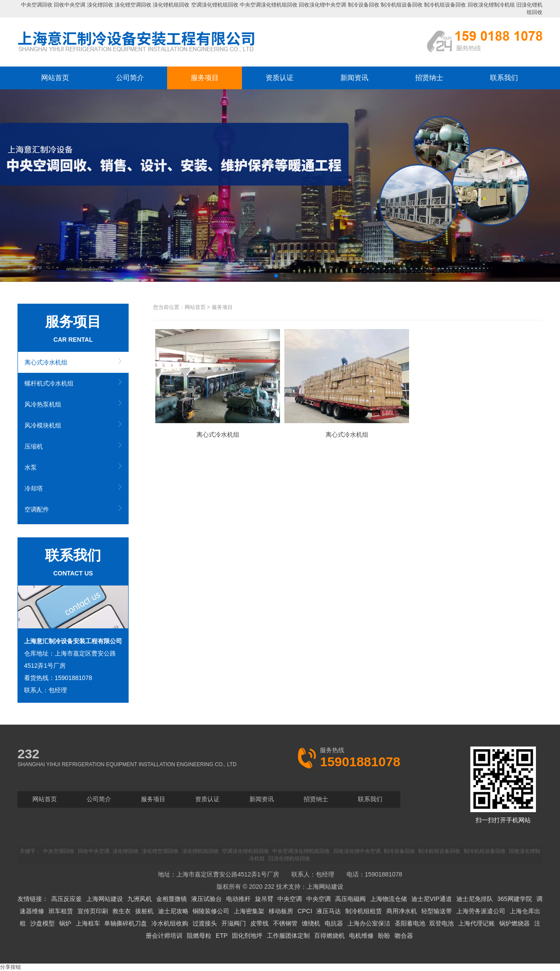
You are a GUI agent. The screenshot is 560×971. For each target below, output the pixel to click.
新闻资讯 (354, 78)
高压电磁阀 (350, 899)
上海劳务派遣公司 (481, 911)
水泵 (31, 467)
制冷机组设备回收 (402, 5)
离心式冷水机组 (46, 362)
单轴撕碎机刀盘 (126, 923)
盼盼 (384, 936)
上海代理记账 (476, 923)
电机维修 (361, 936)
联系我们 (504, 78)
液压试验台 (206, 899)
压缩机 (34, 446)
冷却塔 (34, 488)
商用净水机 (402, 911)
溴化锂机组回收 (171, 5)
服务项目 (205, 78)
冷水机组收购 (170, 923)
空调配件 (37, 509)
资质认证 (280, 78)
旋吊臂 (264, 899)
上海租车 (88, 923)
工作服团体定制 (288, 936)
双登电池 (441, 923)
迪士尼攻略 (173, 911)
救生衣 (122, 911)
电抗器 (334, 923)
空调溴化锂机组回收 (215, 5)
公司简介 (130, 78)
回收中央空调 (70, 5)
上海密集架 (249, 911)
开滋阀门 (234, 923)
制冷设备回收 (364, 5)
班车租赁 (61, 911)
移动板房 (281, 911)
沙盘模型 (42, 923)
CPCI (305, 911)
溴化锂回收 (100, 5)
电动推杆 (238, 899)
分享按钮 (10, 967)
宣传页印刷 (93, 911)
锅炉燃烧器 (514, 923)
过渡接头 (205, 923)
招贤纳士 (429, 78)
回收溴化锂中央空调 (322, 5)
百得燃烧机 (329, 936)
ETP (222, 936)
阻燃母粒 (199, 936)
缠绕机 (311, 923)
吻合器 (404, 936)
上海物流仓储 (388, 899)
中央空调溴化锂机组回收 (269, 5)
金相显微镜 (171, 899)
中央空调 (290, 899)
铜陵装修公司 (211, 911)
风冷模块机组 (43, 425)
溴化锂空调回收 (133, 5)
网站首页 (55, 78)
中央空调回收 (37, 5)
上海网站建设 (325, 887)
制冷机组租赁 (364, 911)
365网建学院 (514, 899)
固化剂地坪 (247, 936)
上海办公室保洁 (369, 923)
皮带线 (259, 923)
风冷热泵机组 (43, 404)
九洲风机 (140, 899)
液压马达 (329, 911)
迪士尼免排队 (475, 899)
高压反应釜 (66, 899)
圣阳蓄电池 (410, 923)
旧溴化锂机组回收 (289, 859)
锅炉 (65, 923)
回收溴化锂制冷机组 (491, 5)
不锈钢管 (285, 923)
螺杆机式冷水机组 (49, 383)
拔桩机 (144, 911)
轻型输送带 (437, 911)
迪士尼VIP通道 (432, 899)
